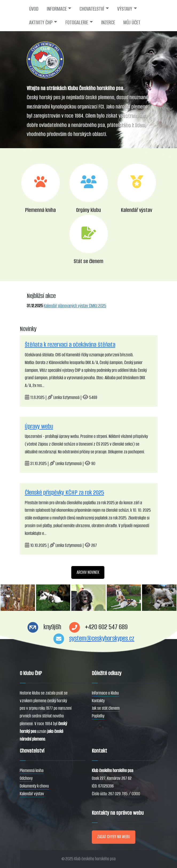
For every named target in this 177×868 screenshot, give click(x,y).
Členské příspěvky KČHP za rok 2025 (64, 492)
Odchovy (26, 778)
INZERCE (108, 22)
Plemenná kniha (32, 771)
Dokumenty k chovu (34, 786)
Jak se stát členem (106, 708)
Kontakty (98, 701)
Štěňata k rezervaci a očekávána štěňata (70, 345)
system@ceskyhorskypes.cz (102, 638)
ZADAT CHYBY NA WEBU (114, 837)
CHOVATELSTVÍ (92, 9)
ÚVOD (34, 9)
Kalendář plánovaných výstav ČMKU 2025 (75, 306)
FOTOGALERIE (77, 22)
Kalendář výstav (32, 794)
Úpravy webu (39, 426)
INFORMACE (57, 9)
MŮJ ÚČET (132, 22)
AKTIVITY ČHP (41, 22)
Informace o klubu (105, 693)
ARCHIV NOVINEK (88, 572)
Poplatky (98, 716)
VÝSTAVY (125, 9)
